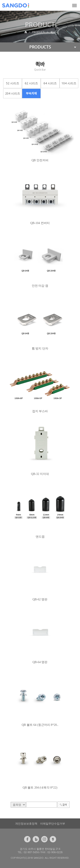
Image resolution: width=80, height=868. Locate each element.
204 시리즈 (13, 93)
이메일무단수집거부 (53, 823)
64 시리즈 (50, 83)
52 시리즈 (13, 83)
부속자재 (31, 93)
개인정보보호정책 (26, 823)
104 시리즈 (69, 83)
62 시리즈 (31, 83)
